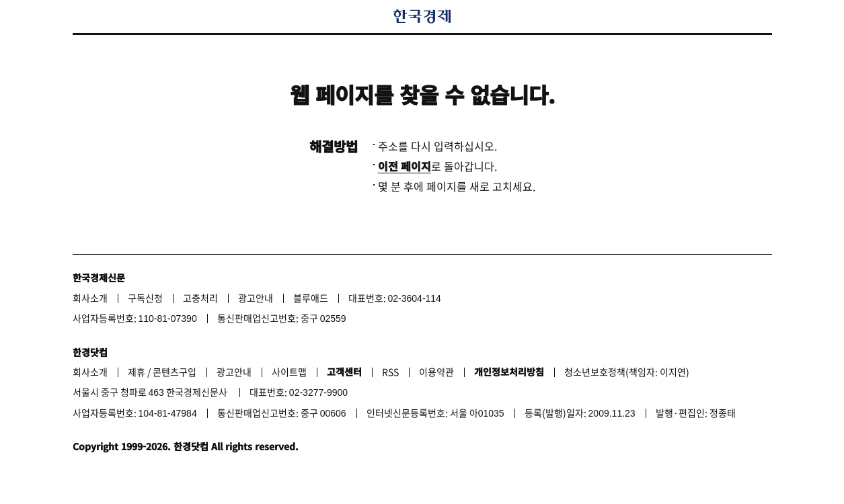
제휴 (137, 372)
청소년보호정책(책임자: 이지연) (627, 372)
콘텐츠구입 (175, 372)
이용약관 (436, 372)
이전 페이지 (405, 166)
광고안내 (256, 298)
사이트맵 (289, 372)
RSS (390, 372)
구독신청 (145, 298)
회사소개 (90, 298)
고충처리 (200, 298)
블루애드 (311, 298)
